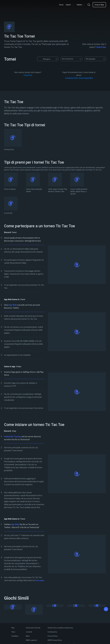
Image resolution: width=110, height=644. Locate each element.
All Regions (45, 59)
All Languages (91, 59)
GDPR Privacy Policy (55, 640)
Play (13, 628)
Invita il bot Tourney (13, 436)
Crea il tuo (101, 47)
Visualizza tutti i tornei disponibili (79, 78)
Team (13, 632)
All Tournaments (68, 59)
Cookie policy (52, 632)
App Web (13, 305)
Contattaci (15, 636)
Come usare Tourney (33, 628)
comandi (29, 632)
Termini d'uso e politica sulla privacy (60, 628)
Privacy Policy (53, 636)
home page (39, 580)
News (28, 636)
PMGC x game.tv (31, 640)
